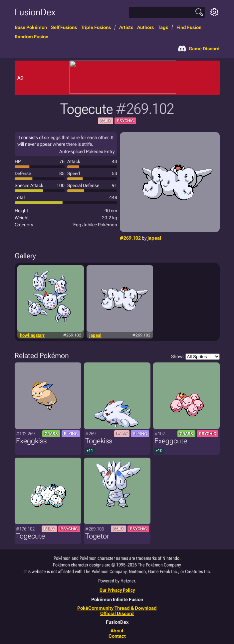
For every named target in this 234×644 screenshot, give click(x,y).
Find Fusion (189, 27)
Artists (126, 27)
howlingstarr (32, 335)
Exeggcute (171, 441)
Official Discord (117, 613)
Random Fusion (31, 37)
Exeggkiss (31, 441)
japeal (154, 238)
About (117, 631)
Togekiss (99, 441)
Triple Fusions (96, 27)
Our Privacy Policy (117, 590)
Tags (163, 27)
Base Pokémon (31, 27)
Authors (145, 27)
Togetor (97, 536)
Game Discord (199, 49)
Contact (117, 636)
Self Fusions (64, 27)
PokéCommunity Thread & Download (117, 608)
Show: (195, 357)
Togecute (30, 536)
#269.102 (130, 238)
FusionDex (35, 12)
